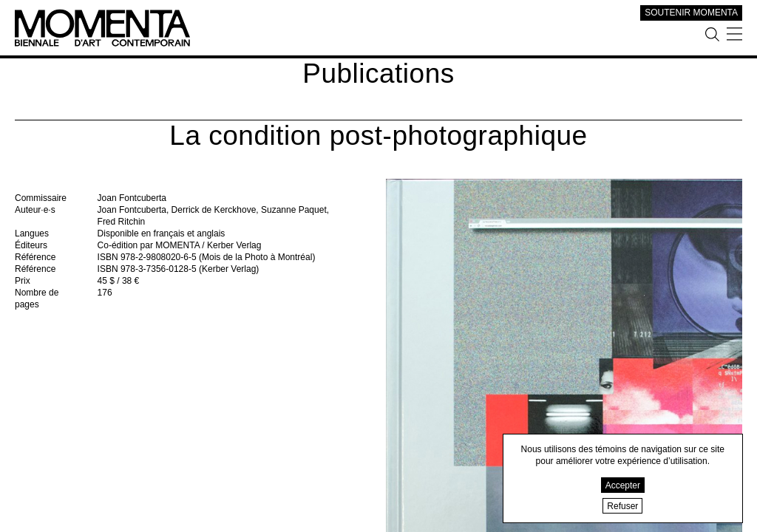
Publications (378, 74)
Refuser (622, 506)
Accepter (623, 485)
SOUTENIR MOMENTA (691, 13)
